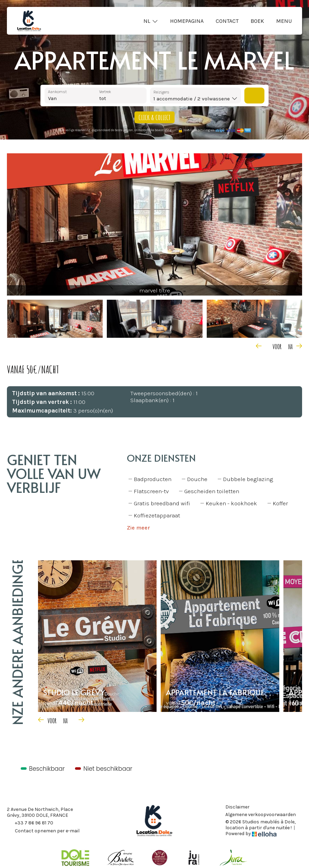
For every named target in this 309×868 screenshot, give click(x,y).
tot (103, 98)
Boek (257, 21)
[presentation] (267, 346)
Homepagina (187, 21)
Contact (227, 21)
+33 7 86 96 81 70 (30, 823)
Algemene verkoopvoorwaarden (261, 815)
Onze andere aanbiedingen (17, 642)
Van (52, 98)
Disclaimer (237, 807)
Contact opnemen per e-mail (43, 831)
